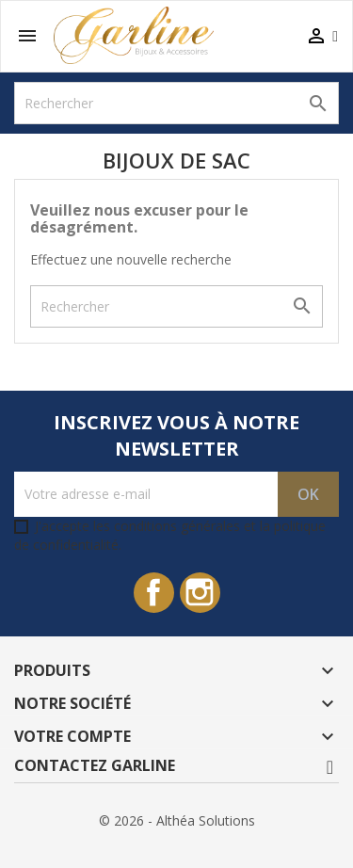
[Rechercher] (176, 103)
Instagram (200, 593)
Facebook (154, 593)
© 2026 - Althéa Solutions (177, 820)
